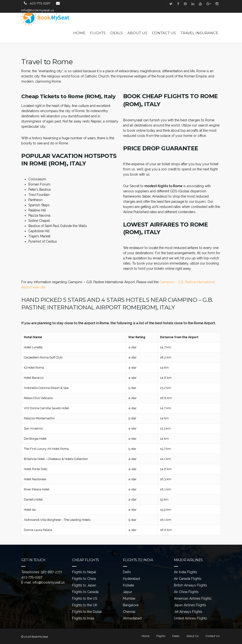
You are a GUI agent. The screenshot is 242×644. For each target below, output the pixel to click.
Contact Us (164, 33)
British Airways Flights (190, 585)
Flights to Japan (84, 585)
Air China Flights (186, 592)
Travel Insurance (199, 33)
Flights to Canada (85, 592)
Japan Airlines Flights (190, 605)
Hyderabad (131, 579)
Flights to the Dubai (87, 612)
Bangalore (131, 605)
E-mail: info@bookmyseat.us (43, 582)
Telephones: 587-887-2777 (42, 572)
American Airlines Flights (193, 598)
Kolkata (128, 585)
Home (79, 33)
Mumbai (129, 598)
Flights (98, 33)
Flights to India (83, 618)
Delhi (127, 572)
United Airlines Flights (190, 618)
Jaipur (127, 592)
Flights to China (84, 579)
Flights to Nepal (84, 572)
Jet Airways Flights (188, 612)
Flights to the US (85, 598)
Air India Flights (186, 572)
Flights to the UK (85, 605)
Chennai (129, 612)
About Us (137, 33)
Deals (117, 33)
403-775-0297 (32, 577)
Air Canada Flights (188, 579)
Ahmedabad (132, 618)
